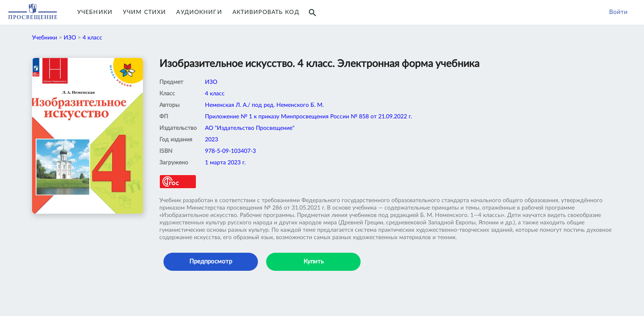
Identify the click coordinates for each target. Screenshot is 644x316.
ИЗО (70, 38)
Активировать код (266, 12)
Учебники (95, 12)
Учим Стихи (144, 12)
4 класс (92, 38)
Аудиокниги (199, 12)
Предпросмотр (211, 262)
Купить (314, 262)
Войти (618, 12)
